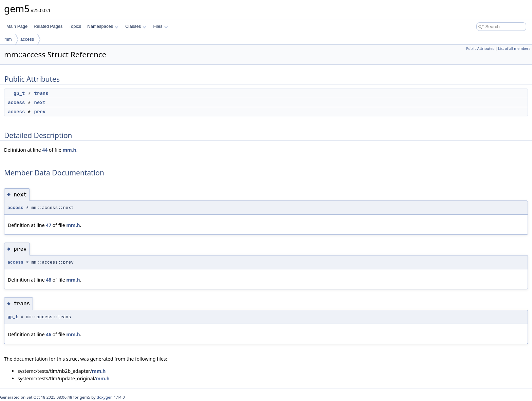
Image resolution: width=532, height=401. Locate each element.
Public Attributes (480, 49)
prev (40, 112)
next (40, 102)
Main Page (17, 26)
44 (45, 150)
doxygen (105, 397)
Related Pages (48, 26)
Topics (75, 26)
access (27, 39)
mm (8, 39)
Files (160, 26)
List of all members (514, 49)
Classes (136, 26)
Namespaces (103, 26)
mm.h (69, 150)
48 (49, 280)
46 (49, 334)
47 (49, 225)
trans (41, 93)
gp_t (19, 93)
